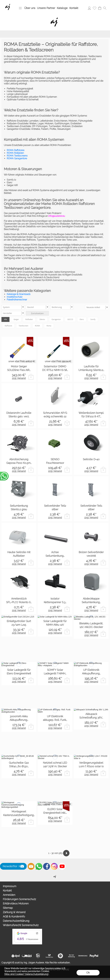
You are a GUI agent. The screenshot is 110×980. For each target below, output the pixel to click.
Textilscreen (23, 326)
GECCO (70, 319)
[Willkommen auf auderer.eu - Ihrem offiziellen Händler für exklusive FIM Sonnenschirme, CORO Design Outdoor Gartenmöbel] (55, 875)
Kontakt (74, 8)
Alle (5, 319)
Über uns (30, 8)
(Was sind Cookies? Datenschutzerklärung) (26, 974)
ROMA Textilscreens (17, 156)
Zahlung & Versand (14, 912)
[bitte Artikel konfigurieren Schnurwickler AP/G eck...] (67, 423)
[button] (20, 8)
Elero (82, 319)
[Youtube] (62, 866)
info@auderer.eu (57, 216)
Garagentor (56, 319)
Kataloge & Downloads (19, 294)
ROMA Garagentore (17, 158)
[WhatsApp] (39, 866)
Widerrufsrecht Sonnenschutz (21, 925)
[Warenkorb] (100, 8)
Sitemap (8, 908)
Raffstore (8, 326)
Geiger (16, 319)
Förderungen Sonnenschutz (19, 899)
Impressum (10, 886)
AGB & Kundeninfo (14, 916)
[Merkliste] (94, 8)
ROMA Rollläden (15, 153)
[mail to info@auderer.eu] (31, 866)
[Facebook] (47, 866)
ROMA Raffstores (16, 150)
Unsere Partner (46, 8)
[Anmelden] (89, 8)
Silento (42, 319)
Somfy (93, 319)
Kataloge (62, 8)
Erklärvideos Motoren (16, 903)
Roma (49, 326)
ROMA (37, 326)
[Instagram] (54, 866)
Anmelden (9, 895)
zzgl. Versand (19, 378)
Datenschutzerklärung (16, 921)
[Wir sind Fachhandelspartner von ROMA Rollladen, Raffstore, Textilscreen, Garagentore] (8, 3)
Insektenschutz (15, 297)
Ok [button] (88, 973)
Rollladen (29, 319)
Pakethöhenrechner (17, 300)
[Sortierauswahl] (97, 307)
